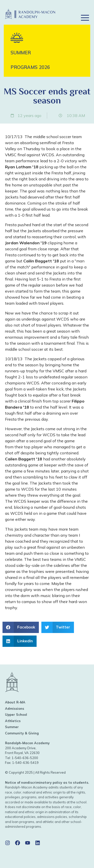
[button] (85, 11)
